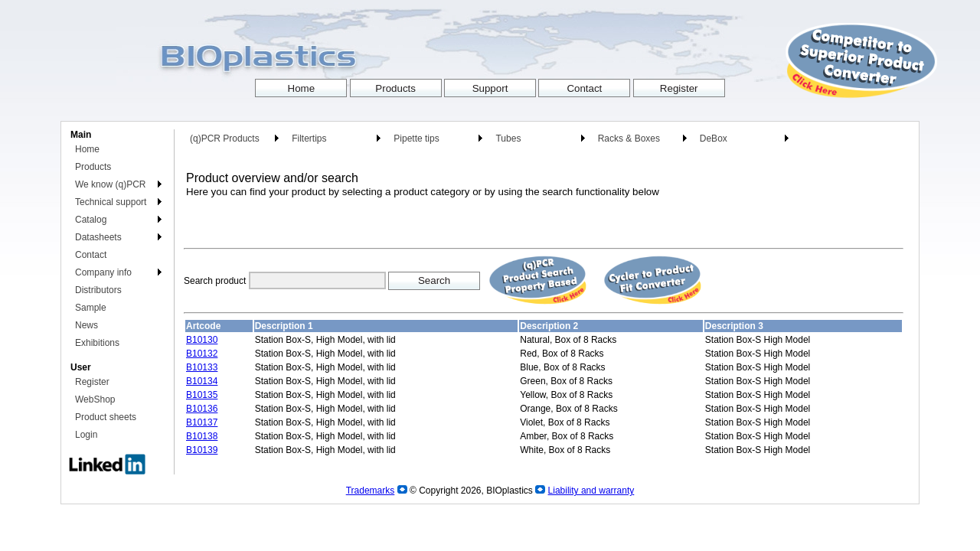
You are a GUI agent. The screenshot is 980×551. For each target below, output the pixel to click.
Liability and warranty (591, 491)
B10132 (202, 354)
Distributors (98, 290)
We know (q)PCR (110, 184)
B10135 (202, 395)
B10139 (202, 450)
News (87, 325)
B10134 (202, 381)
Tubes (508, 139)
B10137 (202, 422)
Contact (91, 255)
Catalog (91, 220)
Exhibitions (97, 343)
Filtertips (309, 139)
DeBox (714, 139)
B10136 (202, 409)
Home (87, 149)
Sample (91, 308)
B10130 (202, 340)
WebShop (95, 399)
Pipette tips (416, 139)
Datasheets (98, 237)
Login (86, 435)
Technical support (111, 202)
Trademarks (371, 491)
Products (93, 167)
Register (92, 382)
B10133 (202, 367)
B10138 (202, 436)
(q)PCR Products (225, 139)
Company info (103, 272)
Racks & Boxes (629, 139)
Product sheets (106, 417)
